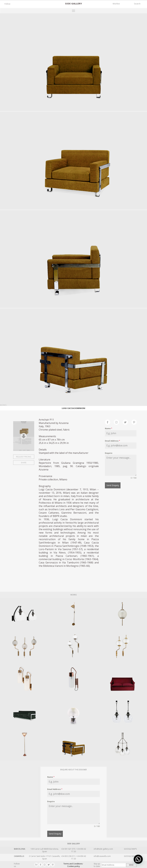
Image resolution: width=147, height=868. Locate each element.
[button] (138, 859)
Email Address (112, 441)
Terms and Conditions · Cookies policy (73, 864)
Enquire (109, 453)
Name (109, 428)
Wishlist (116, 4)
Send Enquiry (113, 485)
